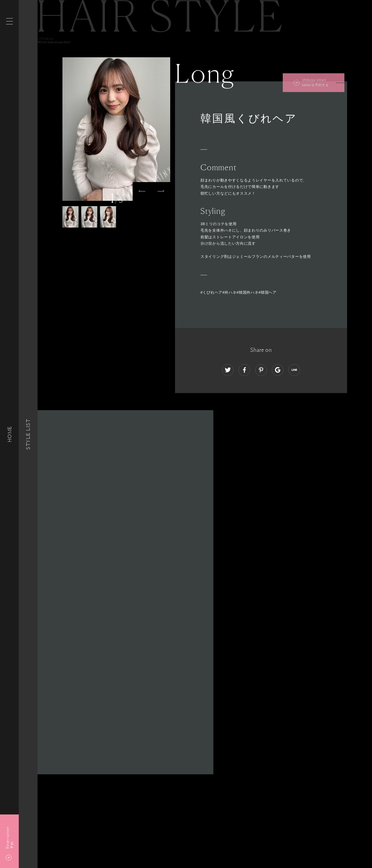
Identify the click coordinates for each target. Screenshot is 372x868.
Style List (28, 434)
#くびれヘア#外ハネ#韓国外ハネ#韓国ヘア (239, 292)
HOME (9, 434)
